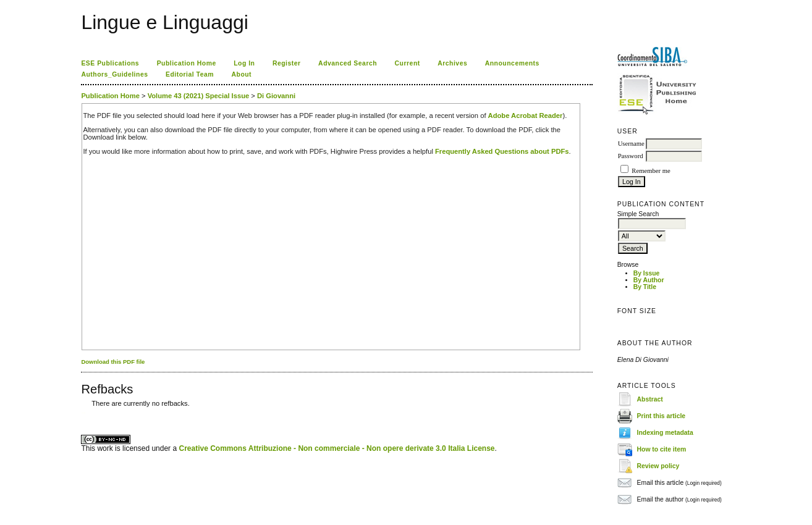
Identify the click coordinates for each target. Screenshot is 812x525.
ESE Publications (110, 63)
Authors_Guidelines (114, 74)
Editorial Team (190, 74)
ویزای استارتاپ (85, 413)
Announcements (512, 63)
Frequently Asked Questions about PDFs (502, 151)
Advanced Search (348, 63)
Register (287, 63)
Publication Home (187, 63)
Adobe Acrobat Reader (526, 115)
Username (631, 144)
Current (408, 63)
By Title (645, 287)
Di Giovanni (276, 96)
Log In (244, 63)
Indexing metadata (665, 433)
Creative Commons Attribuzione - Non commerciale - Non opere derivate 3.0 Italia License (336, 448)
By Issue (647, 273)
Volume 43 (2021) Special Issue (199, 96)
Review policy (658, 466)
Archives (452, 63)
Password (631, 156)
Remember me (651, 171)
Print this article (662, 416)
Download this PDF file (113, 362)
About (242, 74)
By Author (649, 280)
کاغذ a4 (82, 413)
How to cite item (662, 449)
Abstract (650, 399)
